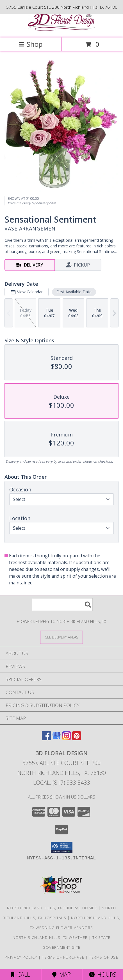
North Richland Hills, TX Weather (50, 937)
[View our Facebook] (46, 738)
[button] (62, 847)
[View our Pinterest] (77, 738)
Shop (31, 44)
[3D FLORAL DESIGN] (61, 29)
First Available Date (74, 292)
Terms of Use (104, 957)
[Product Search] (62, 605)
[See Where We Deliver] (61, 637)
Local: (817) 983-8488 (61, 783)
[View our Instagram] (67, 738)
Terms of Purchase (63, 957)
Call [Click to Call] (20, 975)
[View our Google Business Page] (56, 738)
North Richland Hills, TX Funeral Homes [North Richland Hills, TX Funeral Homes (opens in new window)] (52, 908)
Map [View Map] (61, 975)
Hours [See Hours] (103, 975)
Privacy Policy (21, 957)
